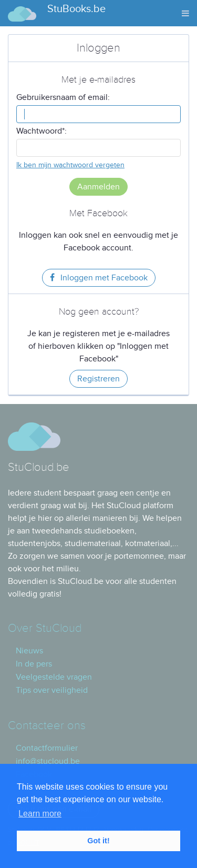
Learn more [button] (40, 814)
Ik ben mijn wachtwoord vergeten (70, 165)
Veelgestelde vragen (54, 677)
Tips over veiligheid (52, 690)
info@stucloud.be (48, 761)
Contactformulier (47, 748)
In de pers (34, 664)
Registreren (98, 379)
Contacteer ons (47, 726)
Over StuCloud (45, 628)
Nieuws (29, 651)
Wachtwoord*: (42, 131)
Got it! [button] (98, 841)
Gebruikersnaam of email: (63, 97)
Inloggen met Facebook (99, 278)
